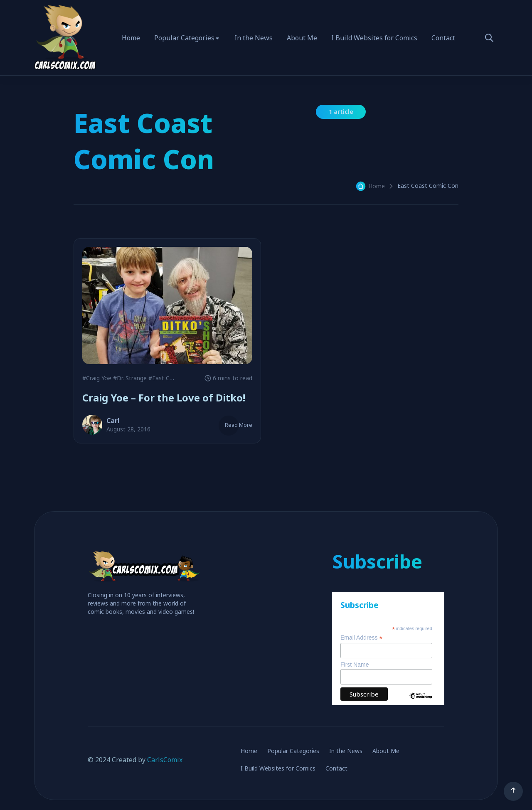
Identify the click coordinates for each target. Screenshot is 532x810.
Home (131, 38)
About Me (302, 38)
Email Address (362, 638)
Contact (443, 38)
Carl (113, 421)
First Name (355, 665)
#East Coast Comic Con (181, 378)
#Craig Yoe (97, 378)
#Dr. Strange (130, 378)
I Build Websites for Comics (374, 38)
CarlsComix (165, 760)
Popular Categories (184, 38)
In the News (254, 38)
